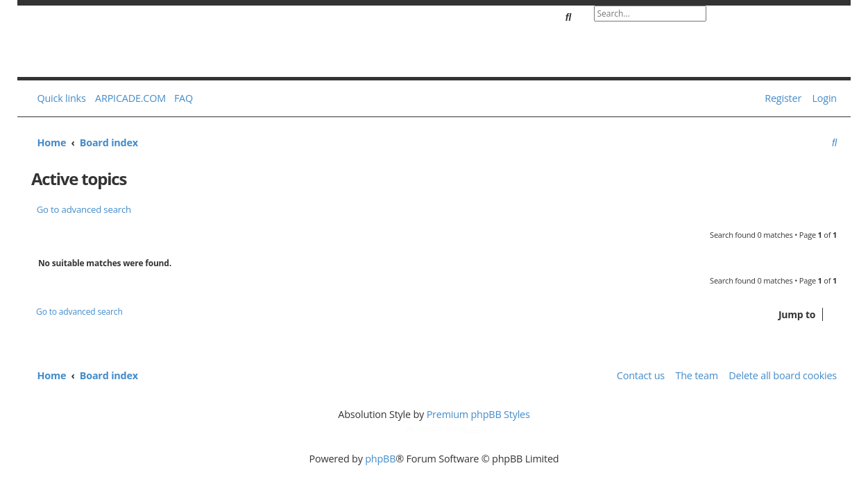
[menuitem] (180, 98)
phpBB (380, 459)
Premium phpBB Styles (478, 414)
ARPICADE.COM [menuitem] (130, 98)
